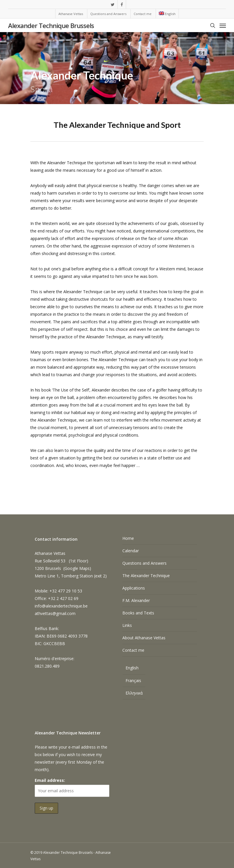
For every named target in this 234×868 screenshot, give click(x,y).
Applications (134, 588)
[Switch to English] (134, 669)
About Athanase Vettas (144, 638)
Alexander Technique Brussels (51, 25)
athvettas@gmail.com (55, 613)
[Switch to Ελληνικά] (134, 693)
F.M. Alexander (136, 600)
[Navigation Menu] (223, 25)
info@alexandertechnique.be (61, 606)
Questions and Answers (144, 563)
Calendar (131, 551)
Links (127, 625)
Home (128, 538)
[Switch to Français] (134, 681)
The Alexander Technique (146, 576)
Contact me (133, 650)
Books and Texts (138, 613)
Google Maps (77, 568)
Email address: (50, 780)
